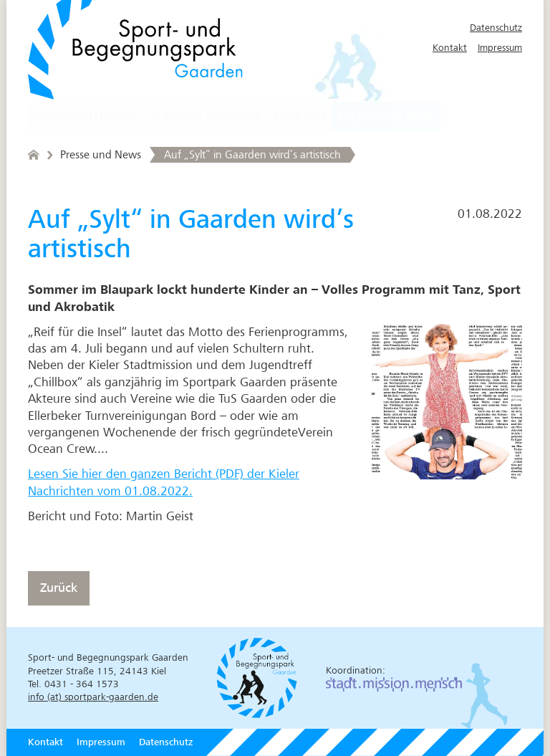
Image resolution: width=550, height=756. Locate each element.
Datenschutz (496, 28)
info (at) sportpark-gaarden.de (93, 697)
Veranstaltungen (85, 118)
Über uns (300, 118)
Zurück (59, 588)
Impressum (500, 48)
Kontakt (450, 48)
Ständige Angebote (206, 118)
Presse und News (387, 118)
